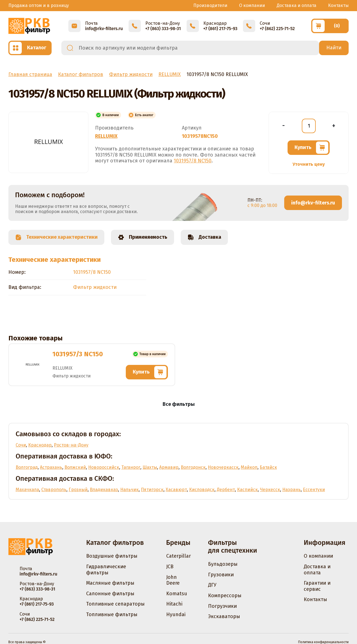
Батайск (268, 467)
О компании (252, 5)
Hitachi (174, 604)
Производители (210, 5)
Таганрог (131, 467)
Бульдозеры (223, 564)
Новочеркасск (223, 467)
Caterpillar (178, 556)
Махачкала (27, 490)
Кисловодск (202, 490)
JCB (170, 567)
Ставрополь (54, 490)
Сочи (21, 445)
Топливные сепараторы (115, 604)
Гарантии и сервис (317, 586)
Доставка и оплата (296, 5)
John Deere (173, 580)
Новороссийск (104, 467)
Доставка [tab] (204, 237)
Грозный (78, 490)
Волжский (75, 467)
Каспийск (247, 490)
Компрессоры (225, 596)
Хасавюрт (176, 490)
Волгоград (27, 467)
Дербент (226, 490)
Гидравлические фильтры (106, 570)
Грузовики (221, 575)
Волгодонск (193, 467)
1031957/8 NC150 (193, 161)
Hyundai (176, 614)
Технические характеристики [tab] (56, 237)
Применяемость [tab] (143, 237)
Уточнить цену (309, 164)
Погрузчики (222, 606)
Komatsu (177, 594)
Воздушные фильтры (112, 556)
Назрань (291, 490)
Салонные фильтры (110, 594)
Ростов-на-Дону (71, 445)
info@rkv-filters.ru (313, 203)
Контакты (338, 5)
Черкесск (270, 490)
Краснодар (40, 445)
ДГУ (212, 585)
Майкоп (249, 467)
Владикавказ (104, 490)
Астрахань (51, 467)
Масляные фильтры (110, 583)
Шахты (150, 467)
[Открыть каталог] (30, 48)
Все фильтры (179, 404)
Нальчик (129, 490)
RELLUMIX (106, 136)
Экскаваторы (224, 616)
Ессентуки (314, 490)
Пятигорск (152, 490)
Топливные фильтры (112, 614)
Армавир (169, 467)
